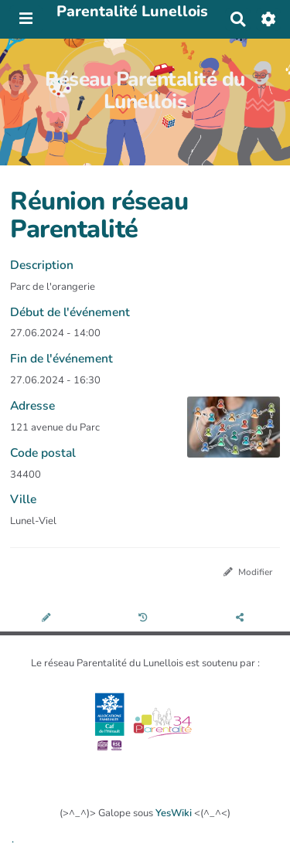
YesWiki (174, 813)
